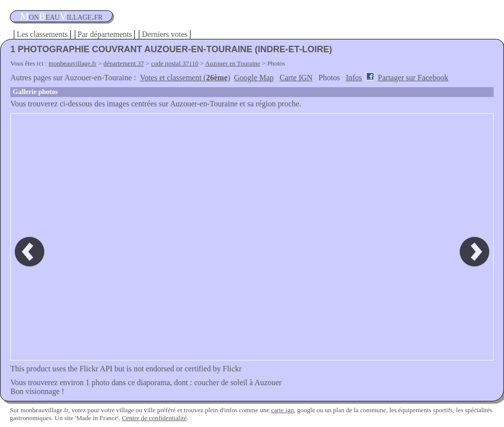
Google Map (254, 78)
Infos (354, 78)
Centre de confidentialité (155, 418)
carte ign (283, 410)
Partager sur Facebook (413, 78)
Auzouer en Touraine (233, 63)
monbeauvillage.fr (73, 63)
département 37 (124, 63)
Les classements (42, 34)
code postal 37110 (175, 63)
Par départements (105, 34)
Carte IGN (296, 78)
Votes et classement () (185, 78)
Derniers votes (165, 34)
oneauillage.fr (61, 16)
